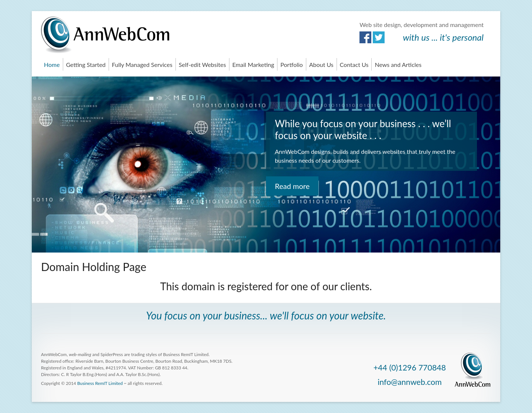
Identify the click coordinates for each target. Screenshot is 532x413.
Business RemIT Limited (100, 383)
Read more (292, 186)
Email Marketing (253, 65)
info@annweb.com (410, 382)
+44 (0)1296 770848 (410, 368)
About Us (321, 65)
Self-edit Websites (202, 65)
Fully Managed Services (142, 65)
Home (52, 65)
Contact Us (354, 65)
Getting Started (86, 65)
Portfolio (292, 65)
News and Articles (398, 65)
